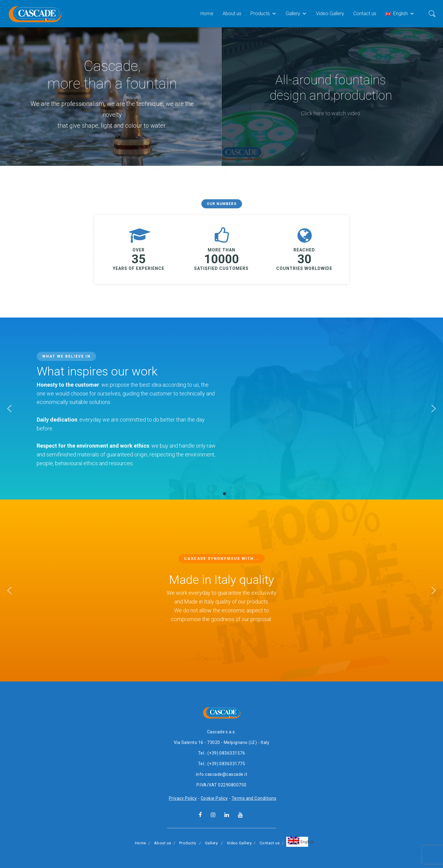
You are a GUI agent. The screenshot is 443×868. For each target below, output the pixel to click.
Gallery (296, 13)
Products (263, 13)
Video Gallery (330, 13)
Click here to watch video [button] (331, 113)
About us (232, 13)
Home (207, 13)
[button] (9, 409)
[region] (221, 97)
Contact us (365, 13)
